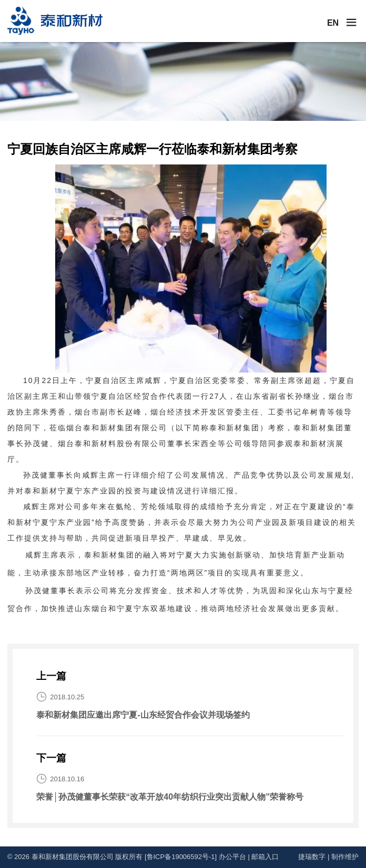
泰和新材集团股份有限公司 (73, 857)
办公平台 (232, 857)
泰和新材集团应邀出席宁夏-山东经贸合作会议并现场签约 (143, 715)
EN (333, 23)
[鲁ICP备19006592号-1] (181, 857)
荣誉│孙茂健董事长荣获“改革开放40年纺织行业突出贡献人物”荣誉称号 (170, 797)
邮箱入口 (265, 857)
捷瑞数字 (312, 857)
